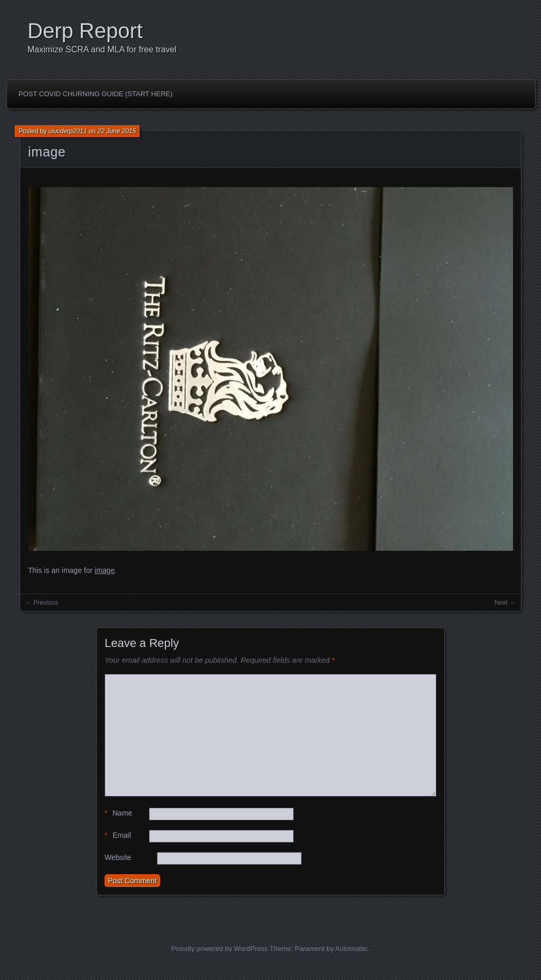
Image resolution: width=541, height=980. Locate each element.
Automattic (352, 949)
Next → (505, 603)
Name (118, 813)
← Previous (42, 603)
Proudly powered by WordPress (220, 949)
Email (118, 835)
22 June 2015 (116, 131)
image (47, 152)
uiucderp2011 (68, 131)
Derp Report (85, 31)
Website (118, 857)
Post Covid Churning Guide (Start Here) (96, 94)
